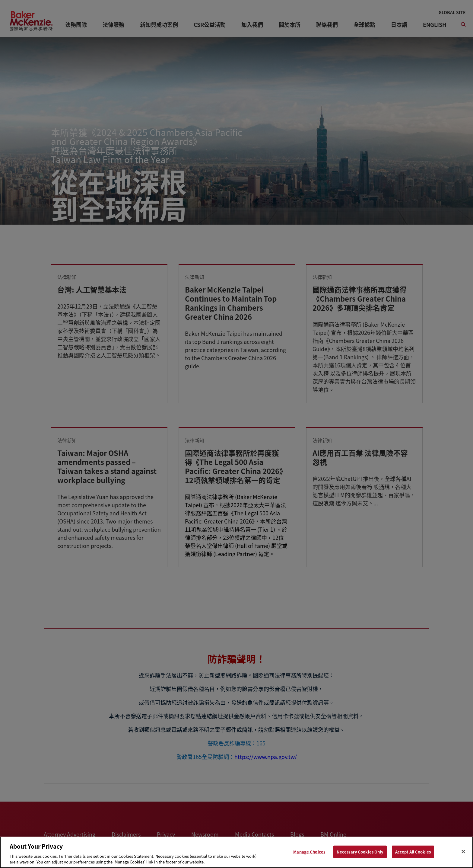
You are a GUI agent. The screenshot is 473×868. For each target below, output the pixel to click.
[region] (237, 852)
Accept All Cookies (413, 852)
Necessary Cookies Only (360, 852)
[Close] (463, 852)
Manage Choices (309, 852)
